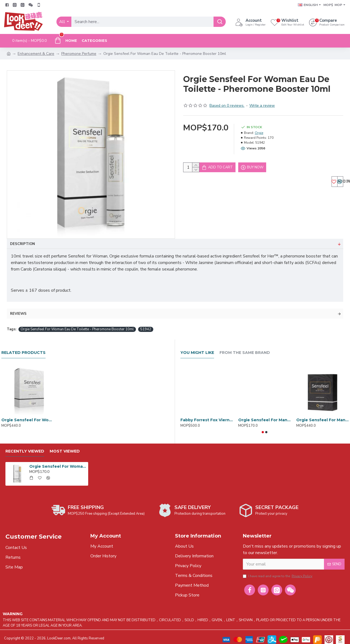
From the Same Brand (245, 347)
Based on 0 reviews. (227, 106)
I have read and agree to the (278, 572)
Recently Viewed (25, 446)
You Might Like (197, 347)
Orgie (259, 133)
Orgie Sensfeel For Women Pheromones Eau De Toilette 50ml (28, 414)
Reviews (18, 308)
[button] (263, 427)
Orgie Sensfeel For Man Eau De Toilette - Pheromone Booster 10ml (264, 414)
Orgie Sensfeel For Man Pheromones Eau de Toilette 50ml (322, 414)
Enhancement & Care (36, 54)
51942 (146, 324)
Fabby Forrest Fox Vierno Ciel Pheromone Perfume (207, 414)
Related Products (23, 347)
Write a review (262, 106)
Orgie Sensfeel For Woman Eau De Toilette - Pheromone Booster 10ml (77, 324)
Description (23, 244)
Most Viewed (65, 446)
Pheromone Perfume (79, 54)
